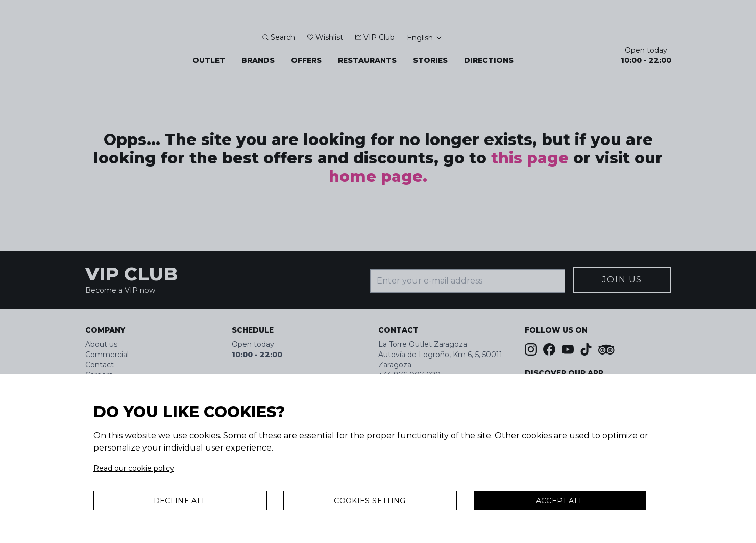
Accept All (560, 501)
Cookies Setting (370, 501)
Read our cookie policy (134, 468)
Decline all (180, 501)
